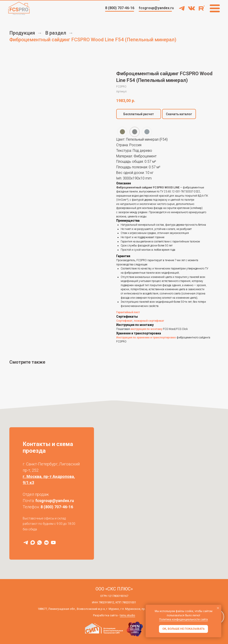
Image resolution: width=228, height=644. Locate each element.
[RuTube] (53, 543)
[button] (139, 114)
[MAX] (33, 543)
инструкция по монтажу (146, 329)
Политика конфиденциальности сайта (183, 619)
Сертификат (124, 321)
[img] (192, 8)
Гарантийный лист (128, 312)
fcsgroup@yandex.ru (55, 501)
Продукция (22, 33)
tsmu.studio (127, 615)
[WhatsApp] (40, 543)
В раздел (56, 33)
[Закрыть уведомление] (218, 608)
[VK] (46, 543)
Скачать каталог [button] (179, 114)
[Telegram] (26, 543)
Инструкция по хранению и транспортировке (146, 338)
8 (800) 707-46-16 (57, 507)
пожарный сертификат (149, 321)
